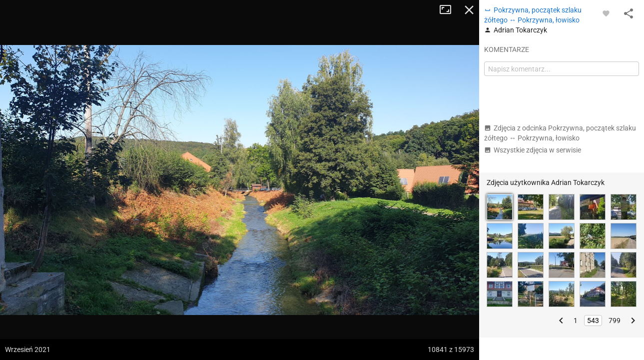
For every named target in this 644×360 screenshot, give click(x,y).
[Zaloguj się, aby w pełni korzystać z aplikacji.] (606, 13)
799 (615, 320)
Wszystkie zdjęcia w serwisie (533, 150)
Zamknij (469, 10)
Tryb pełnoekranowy (449, 10)
